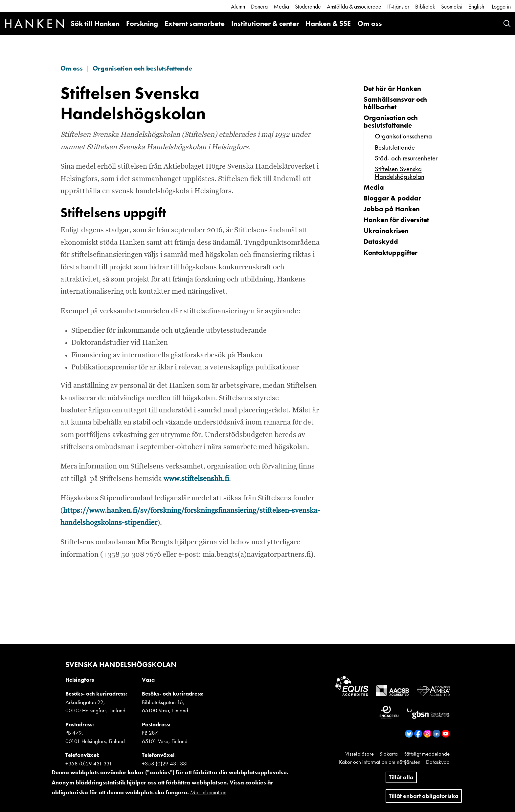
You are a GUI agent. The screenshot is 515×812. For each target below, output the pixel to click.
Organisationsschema (403, 136)
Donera (259, 6)
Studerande (308, 6)
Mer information (208, 796)
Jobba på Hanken (392, 209)
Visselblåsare (359, 754)
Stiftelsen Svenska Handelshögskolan (400, 173)
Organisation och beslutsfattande (142, 68)
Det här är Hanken (392, 88)
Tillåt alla (401, 781)
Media (281, 6)
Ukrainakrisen (386, 230)
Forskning (142, 23)
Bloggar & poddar (392, 198)
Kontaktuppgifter (391, 252)
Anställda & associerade (354, 6)
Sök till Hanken (95, 23)
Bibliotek (425, 6)
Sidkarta (389, 754)
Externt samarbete (195, 23)
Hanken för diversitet (396, 220)
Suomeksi (452, 6)
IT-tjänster (398, 6)
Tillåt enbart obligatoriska (424, 800)
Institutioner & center (265, 23)
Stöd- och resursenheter (406, 158)
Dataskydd (381, 241)
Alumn (238, 6)
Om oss (370, 23)
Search (507, 23)
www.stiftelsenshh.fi (196, 479)
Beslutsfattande (395, 147)
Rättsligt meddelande (426, 754)
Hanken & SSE (328, 23)
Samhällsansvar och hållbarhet (395, 103)
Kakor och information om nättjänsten (380, 762)
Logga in (501, 6)
